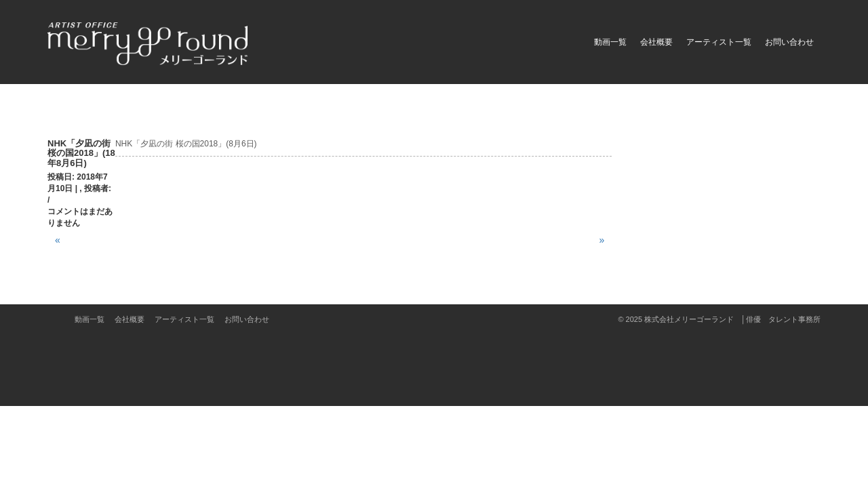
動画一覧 (610, 42)
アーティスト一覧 (719, 42)
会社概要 (656, 42)
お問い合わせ (789, 42)
